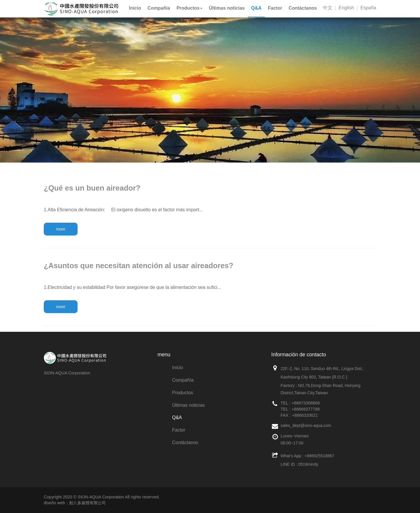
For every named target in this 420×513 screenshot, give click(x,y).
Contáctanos (185, 443)
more (61, 229)
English (346, 8)
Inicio (177, 368)
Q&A (177, 417)
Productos (183, 393)
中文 (328, 8)
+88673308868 (306, 403)
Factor (179, 430)
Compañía (183, 380)
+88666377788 (306, 409)
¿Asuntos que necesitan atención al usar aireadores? (139, 266)
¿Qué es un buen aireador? (92, 188)
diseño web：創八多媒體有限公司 (75, 503)
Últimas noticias (188, 405)
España (368, 8)
